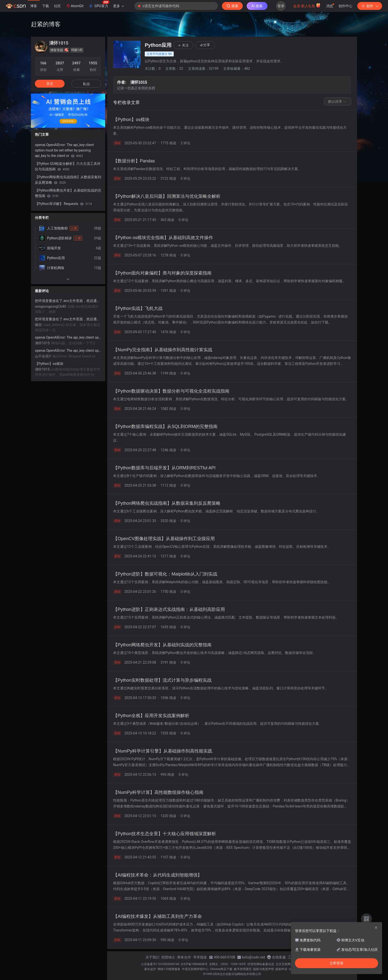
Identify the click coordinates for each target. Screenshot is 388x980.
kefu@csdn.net (254, 957)
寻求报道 (200, 957)
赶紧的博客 (46, 24)
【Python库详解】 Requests (63, 204)
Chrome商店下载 (221, 969)
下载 (46, 6)
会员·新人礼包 (307, 5)
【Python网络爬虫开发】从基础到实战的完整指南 (68, 193)
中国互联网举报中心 (195, 969)
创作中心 (345, 6)
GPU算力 (99, 4)
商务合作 (184, 957)
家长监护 (150, 969)
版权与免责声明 (264, 969)
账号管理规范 (243, 969)
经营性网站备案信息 (261, 964)
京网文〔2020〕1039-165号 (228, 964)
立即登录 (337, 963)
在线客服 (279, 957)
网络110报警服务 (169, 969)
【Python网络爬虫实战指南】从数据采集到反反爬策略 (68, 180)
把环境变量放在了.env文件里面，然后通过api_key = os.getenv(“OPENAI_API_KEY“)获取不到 (68, 301)
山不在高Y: (44, 356)
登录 (281, 6)
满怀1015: (43, 343)
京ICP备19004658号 (194, 964)
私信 (86, 84)
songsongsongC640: (51, 306)
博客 (34, 6)
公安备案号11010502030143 (160, 964)
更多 (119, 6)
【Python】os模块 (49, 364)
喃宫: (39, 325)
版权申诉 (281, 969)
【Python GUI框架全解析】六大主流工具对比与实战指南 (68, 166)
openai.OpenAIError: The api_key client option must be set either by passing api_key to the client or (64, 150)
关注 (50, 84)
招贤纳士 (168, 957)
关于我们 (152, 957)
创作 (370, 6)
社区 (57, 6)
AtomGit (75, 6)
